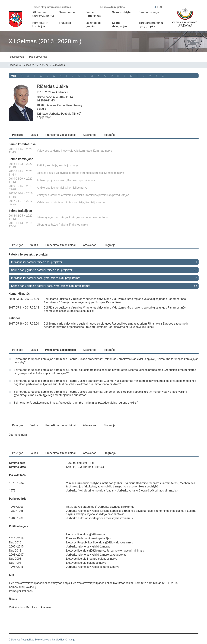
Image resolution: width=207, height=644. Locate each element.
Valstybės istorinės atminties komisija (61, 195)
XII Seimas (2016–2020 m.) (43, 14)
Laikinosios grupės (93, 24)
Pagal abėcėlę (16, 57)
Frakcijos (65, 23)
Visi (14, 76)
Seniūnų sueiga (149, 12)
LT (155, 7)
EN (160, 7)
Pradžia (13, 65)
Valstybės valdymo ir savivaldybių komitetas (64, 151)
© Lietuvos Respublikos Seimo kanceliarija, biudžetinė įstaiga (42, 640)
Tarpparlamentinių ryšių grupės (151, 24)
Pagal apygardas (38, 57)
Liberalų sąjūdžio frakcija (52, 217)
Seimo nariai (67, 12)
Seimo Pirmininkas (93, 14)
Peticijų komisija (47, 165)
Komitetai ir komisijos (40, 24)
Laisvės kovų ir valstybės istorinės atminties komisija (70, 173)
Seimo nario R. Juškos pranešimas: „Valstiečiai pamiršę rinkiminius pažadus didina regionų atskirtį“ (76, 403)
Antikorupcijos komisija (52, 180)
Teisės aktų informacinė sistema (52, 7)
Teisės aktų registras (112, 7)
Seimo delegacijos (120, 24)
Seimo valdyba (122, 12)
